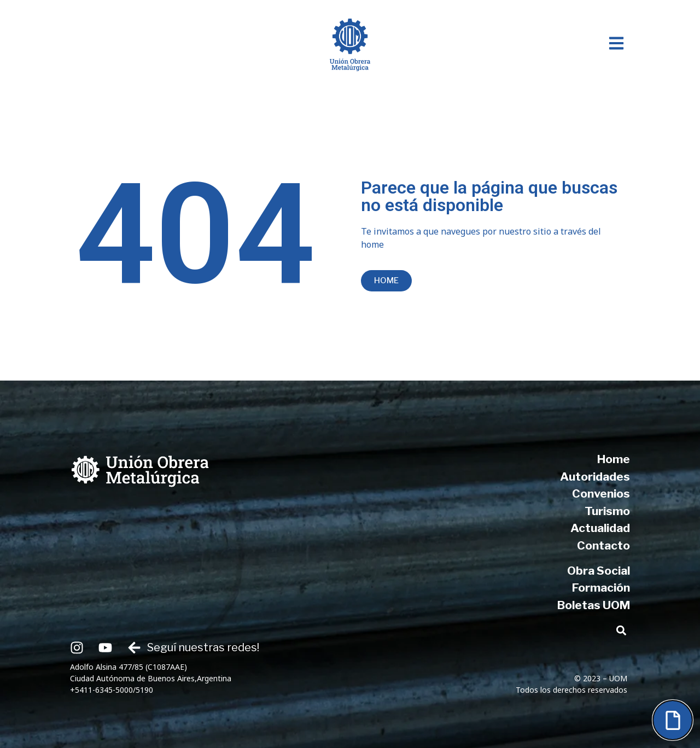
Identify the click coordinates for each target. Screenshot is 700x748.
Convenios (601, 493)
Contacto (603, 545)
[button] (621, 630)
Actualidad (600, 528)
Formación (601, 588)
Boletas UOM (594, 605)
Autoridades (595, 477)
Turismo (607, 511)
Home (614, 459)
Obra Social (599, 571)
